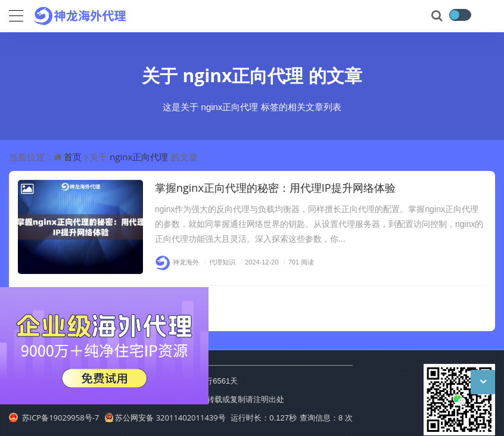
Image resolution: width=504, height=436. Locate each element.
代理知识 (218, 262)
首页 (73, 157)
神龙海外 (177, 262)
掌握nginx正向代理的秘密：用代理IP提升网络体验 (275, 188)
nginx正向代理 (243, 75)
